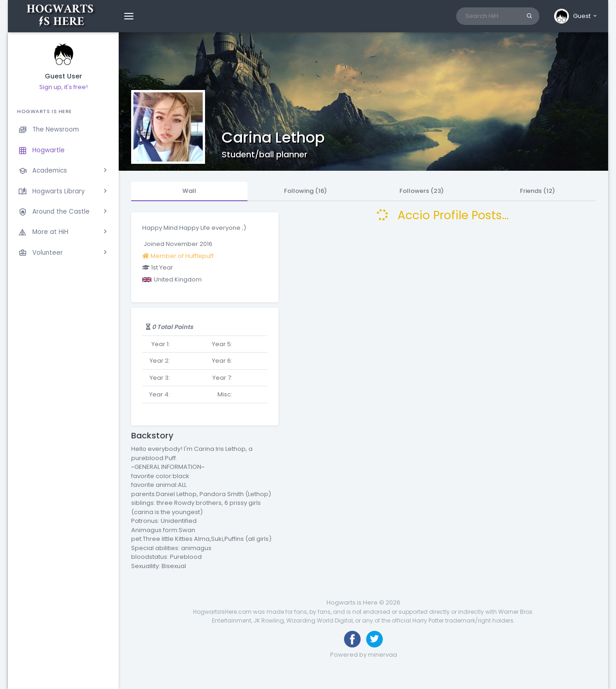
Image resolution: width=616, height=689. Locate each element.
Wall (189, 191)
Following (305, 191)
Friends (537, 191)
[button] (576, 16)
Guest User (63, 76)
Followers (422, 191)
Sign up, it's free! (63, 87)
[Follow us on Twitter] (374, 639)
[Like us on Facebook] (352, 639)
